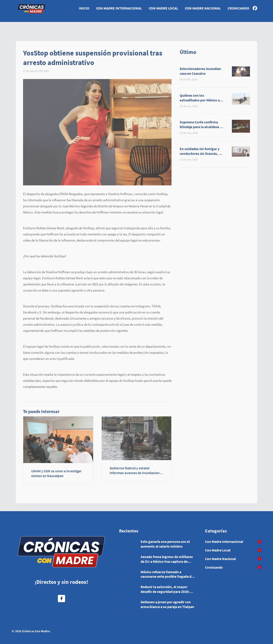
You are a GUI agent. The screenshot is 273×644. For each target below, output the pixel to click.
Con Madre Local (163, 8)
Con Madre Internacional (119, 8)
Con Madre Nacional (203, 8)
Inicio (84, 8)
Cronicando (238, 8)
